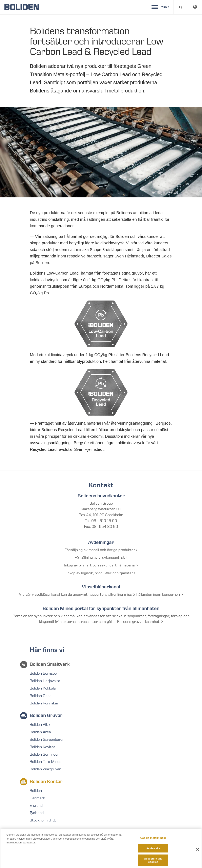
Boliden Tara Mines (45, 762)
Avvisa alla (153, 850)
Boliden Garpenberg (46, 739)
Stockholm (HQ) (43, 820)
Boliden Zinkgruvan (45, 769)
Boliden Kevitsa (43, 747)
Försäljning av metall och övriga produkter (101, 550)
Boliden (36, 791)
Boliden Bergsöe (43, 673)
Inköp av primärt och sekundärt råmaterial (101, 565)
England (36, 806)
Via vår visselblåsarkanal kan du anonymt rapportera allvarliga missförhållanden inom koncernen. (101, 594)
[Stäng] (198, 852)
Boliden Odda (41, 696)
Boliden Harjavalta (45, 681)
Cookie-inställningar (153, 840)
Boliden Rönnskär (44, 703)
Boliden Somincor (44, 754)
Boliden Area (40, 732)
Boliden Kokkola (43, 688)
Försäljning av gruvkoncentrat (101, 558)
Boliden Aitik (40, 725)
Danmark (37, 798)
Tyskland (37, 813)
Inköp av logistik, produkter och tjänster (101, 573)
